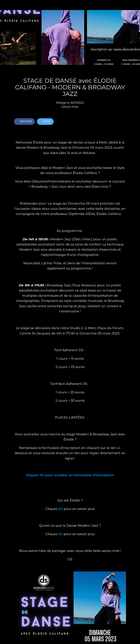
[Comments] (122, 122)
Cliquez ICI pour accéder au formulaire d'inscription (70, 475)
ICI (61, 509)
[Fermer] (5, 5)
